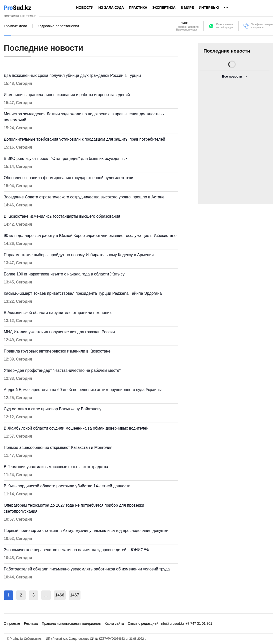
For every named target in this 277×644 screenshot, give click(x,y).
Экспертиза (164, 8)
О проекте (12, 623)
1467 (75, 595)
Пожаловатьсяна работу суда (225, 26)
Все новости (232, 76)
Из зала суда (111, 8)
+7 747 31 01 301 (199, 623)
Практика (138, 8)
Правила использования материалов (71, 623)
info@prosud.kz (172, 623)
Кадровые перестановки (58, 26)
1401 (185, 23)
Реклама (31, 623)
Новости (85, 8)
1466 (60, 595)
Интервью (209, 8)
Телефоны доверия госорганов (262, 26)
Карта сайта (114, 623)
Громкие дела (15, 26)
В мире (187, 8)
